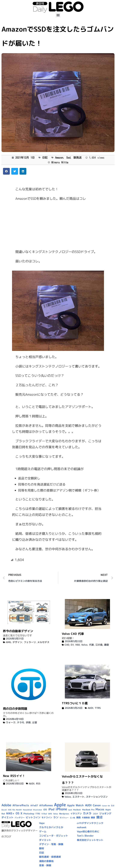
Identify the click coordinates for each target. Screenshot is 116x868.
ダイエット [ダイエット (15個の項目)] (8, 817)
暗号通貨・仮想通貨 (50, 857)
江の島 (99, 645)
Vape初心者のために (88, 831)
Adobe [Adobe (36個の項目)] (6, 805)
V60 (77, 645)
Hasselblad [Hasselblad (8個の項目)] (27, 810)
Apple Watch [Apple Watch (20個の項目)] (75, 805)
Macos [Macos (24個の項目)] (100, 809)
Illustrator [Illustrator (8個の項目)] (38, 810)
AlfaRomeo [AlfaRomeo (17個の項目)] (46, 805)
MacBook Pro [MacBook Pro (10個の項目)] (88, 810)
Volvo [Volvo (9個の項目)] (56, 814)
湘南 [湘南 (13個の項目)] (78, 817)
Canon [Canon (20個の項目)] (97, 805)
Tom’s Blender (85, 836)
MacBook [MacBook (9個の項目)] (77, 810)
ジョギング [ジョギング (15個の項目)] (105, 813)
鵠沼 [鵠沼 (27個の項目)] (99, 817)
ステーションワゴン (97, 797)
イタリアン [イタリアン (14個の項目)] (76, 814)
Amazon (59, 158)
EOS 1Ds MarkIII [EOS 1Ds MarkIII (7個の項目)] (15, 810)
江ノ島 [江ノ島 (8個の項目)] (72, 818)
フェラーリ (30, 642)
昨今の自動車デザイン (18, 631)
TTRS (98, 708)
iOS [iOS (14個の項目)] (45, 810)
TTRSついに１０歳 (75, 703)
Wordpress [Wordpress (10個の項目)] (64, 814)
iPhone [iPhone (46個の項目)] (61, 809)
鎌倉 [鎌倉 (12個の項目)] (93, 818)
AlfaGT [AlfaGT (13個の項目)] (34, 805)
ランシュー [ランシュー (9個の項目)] (64, 818)
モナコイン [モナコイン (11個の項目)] (47, 817)
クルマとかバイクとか (51, 827)
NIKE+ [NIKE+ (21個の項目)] (10, 813)
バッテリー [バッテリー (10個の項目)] (20, 818)
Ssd (68, 158)
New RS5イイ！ (14, 776)
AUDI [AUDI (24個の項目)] (88, 805)
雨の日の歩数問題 (15, 709)
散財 (42, 848)
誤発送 (77, 158)
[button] (58, 15)
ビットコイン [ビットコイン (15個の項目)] (33, 817)
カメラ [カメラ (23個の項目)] (87, 813)
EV (72, 645)
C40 (67, 645)
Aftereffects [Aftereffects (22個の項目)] (21, 805)
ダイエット (45, 840)
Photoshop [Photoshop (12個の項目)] (29, 814)
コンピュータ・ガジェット (54, 836)
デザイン (17, 642)
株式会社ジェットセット (90, 840)
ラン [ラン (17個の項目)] (56, 817)
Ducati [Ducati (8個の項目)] (4, 810)
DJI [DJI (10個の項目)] (113, 806)
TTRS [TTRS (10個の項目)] (38, 814)
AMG (8, 642)
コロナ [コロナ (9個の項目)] (95, 814)
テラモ (21, 722)
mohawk (82, 827)
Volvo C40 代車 (73, 634)
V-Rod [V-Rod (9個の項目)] (44, 814)
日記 (45, 158)
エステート (78, 797)
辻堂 (35, 722)
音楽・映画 (45, 865)
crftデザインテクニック (90, 823)
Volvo (84, 645)
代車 (91, 645)
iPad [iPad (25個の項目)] (51, 809)
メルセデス (43, 642)
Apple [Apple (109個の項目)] (60, 805)
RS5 (38, 784)
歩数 (28, 722)
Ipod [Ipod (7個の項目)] (70, 810)
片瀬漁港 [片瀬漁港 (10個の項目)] (86, 818)
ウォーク (11, 722)
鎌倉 (107, 645)
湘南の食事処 (46, 861)
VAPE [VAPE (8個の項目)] (50, 814)
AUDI (90, 708)
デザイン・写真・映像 (51, 844)
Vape (42, 823)
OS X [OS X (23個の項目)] (19, 813)
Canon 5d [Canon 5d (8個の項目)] (106, 806)
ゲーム (43, 831)
